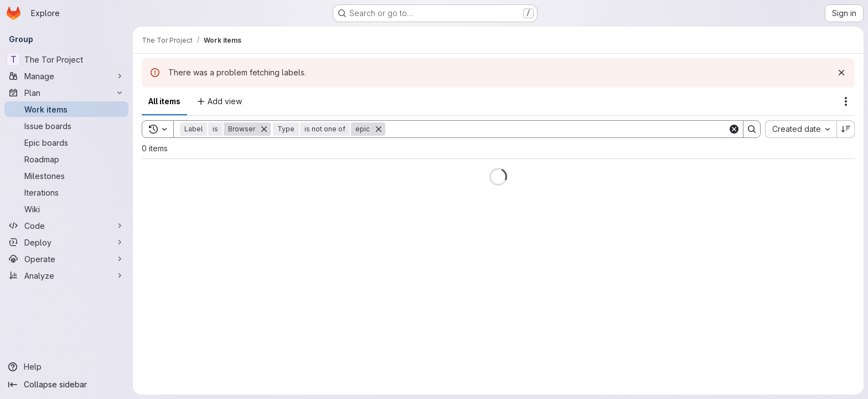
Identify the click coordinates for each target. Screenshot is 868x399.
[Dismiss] (841, 73)
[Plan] (66, 93)
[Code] (66, 226)
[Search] (557, 129)
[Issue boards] (66, 126)
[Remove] (264, 129)
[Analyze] (66, 275)
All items (164, 101)
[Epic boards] (66, 142)
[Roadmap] (66, 159)
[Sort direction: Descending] (846, 129)
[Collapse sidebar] (66, 385)
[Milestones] (66, 176)
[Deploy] (66, 242)
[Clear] (734, 129)
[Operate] (66, 259)
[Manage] (66, 76)
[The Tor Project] (66, 59)
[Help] (66, 367)
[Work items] (66, 109)
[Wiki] (66, 209)
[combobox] (801, 129)
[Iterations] (66, 192)
